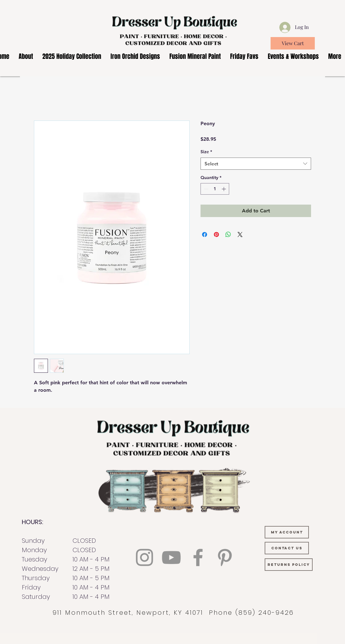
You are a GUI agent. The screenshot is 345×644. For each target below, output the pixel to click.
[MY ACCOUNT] (287, 532)
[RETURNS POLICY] (289, 565)
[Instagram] (144, 557)
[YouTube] (171, 557)
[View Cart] (293, 43)
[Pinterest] (225, 557)
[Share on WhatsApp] (228, 234)
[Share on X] (240, 234)
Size (206, 152)
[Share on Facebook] (205, 234)
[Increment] (224, 189)
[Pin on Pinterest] (216, 234)
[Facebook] (198, 557)
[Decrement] (205, 189)
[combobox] (256, 164)
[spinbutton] (215, 189)
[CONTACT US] (287, 548)
